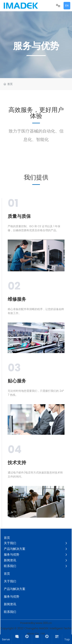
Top (67, 639)
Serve (6, 639)
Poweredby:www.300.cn (36, 623)
